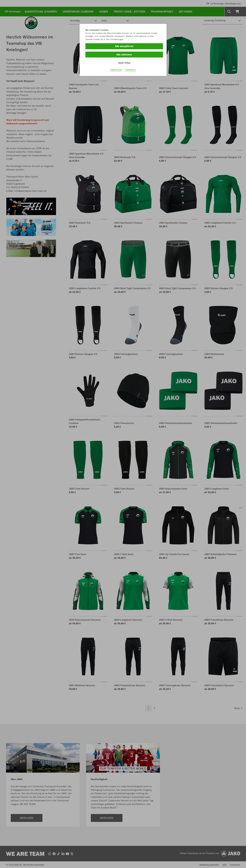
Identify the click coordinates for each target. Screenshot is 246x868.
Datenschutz (116, 70)
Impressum (130, 70)
